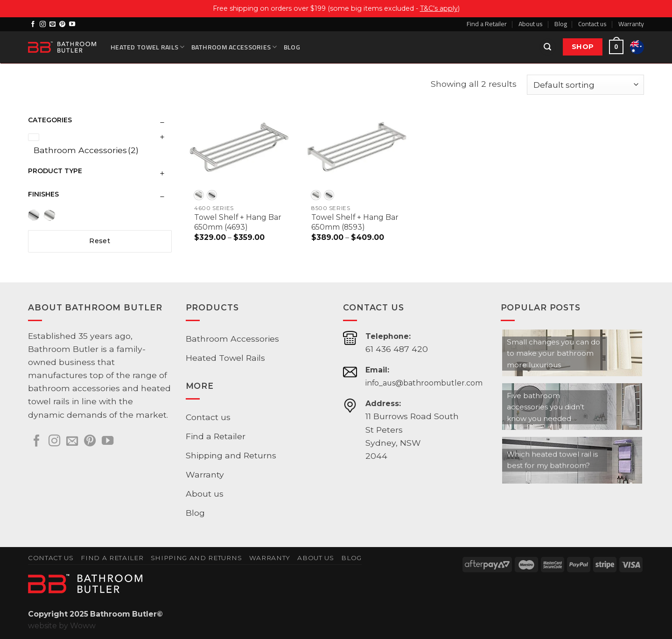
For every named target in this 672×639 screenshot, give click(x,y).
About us (531, 24)
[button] (548, 47)
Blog (561, 24)
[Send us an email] (52, 25)
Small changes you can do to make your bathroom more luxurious (553, 353)
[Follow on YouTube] (72, 25)
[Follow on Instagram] (43, 25)
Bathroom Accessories (234, 47)
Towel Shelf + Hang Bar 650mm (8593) (355, 222)
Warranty (631, 24)
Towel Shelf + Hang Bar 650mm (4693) (238, 222)
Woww (83, 626)
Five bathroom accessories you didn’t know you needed (546, 407)
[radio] (199, 195)
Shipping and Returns (231, 455)
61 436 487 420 (397, 349)
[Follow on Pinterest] (62, 25)
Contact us (592, 24)
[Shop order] (585, 85)
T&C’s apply (439, 8)
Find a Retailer (487, 24)
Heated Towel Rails (148, 47)
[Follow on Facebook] (33, 25)
